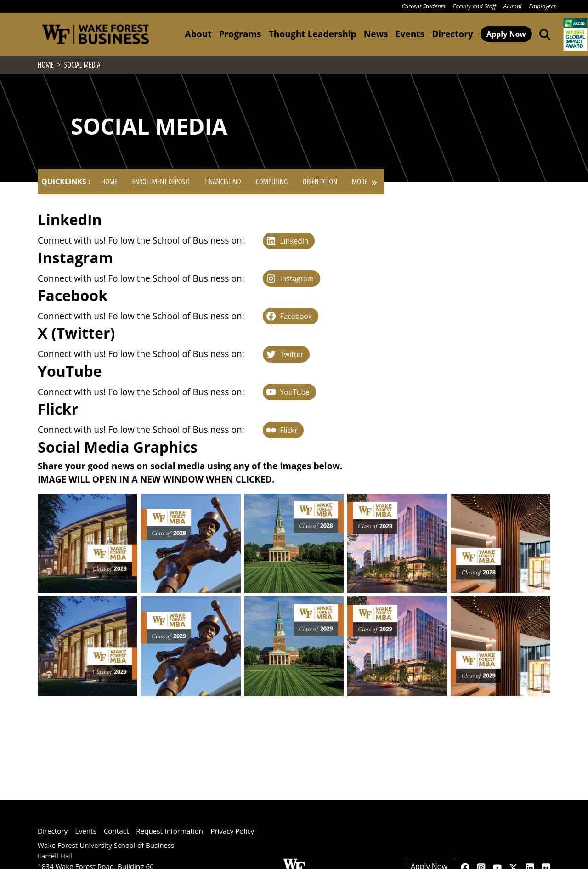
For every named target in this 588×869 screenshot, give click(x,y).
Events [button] (410, 34)
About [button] (198, 34)
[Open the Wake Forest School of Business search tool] (543, 34)
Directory (452, 34)
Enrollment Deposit (161, 184)
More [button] (365, 184)
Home (109, 184)
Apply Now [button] (506, 34)
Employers (543, 6)
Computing (272, 184)
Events (86, 831)
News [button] (376, 34)
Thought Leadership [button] (313, 34)
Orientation (320, 184)
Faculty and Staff (475, 6)
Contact (116, 831)
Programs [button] (240, 34)
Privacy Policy (232, 831)
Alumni (513, 6)
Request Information (170, 831)
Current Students (423, 6)
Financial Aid (223, 184)
